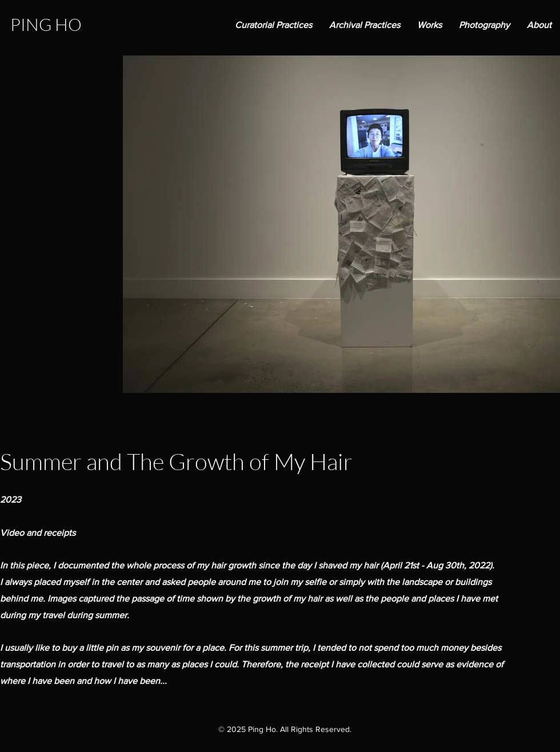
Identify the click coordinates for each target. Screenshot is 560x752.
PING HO (46, 24)
